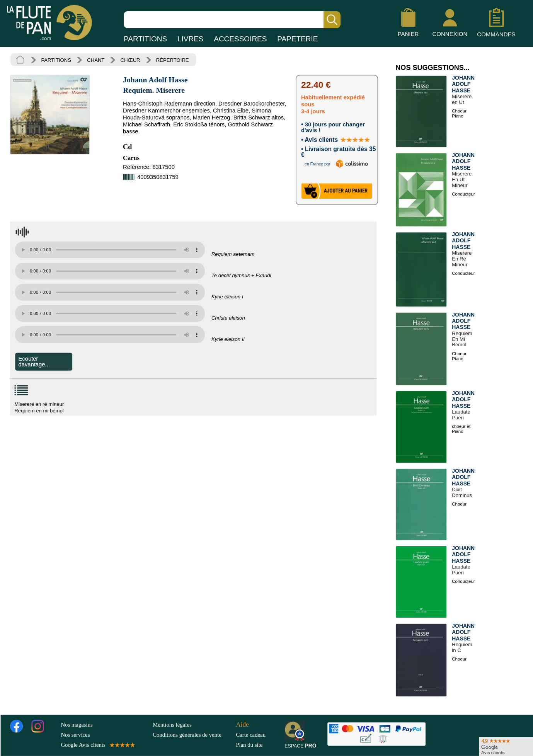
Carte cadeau (251, 734)
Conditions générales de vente (193, 734)
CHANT (96, 60)
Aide (242, 724)
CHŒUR (130, 60)
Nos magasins (77, 724)
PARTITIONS (145, 39)
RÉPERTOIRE (173, 60)
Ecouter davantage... (34, 362)
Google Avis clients (97, 745)
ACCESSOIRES (240, 39)
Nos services (75, 734)
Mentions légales (172, 724)
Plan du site (249, 745)
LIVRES (191, 39)
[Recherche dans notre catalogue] (232, 20)
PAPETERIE (297, 39)
